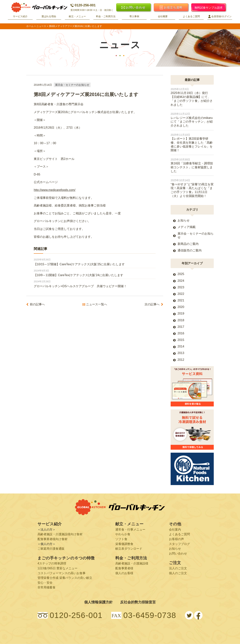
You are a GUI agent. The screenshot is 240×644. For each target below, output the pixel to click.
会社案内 (175, 530)
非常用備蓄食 (46, 587)
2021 (181, 300)
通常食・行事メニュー (130, 530)
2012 (181, 360)
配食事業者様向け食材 (52, 539)
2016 (181, 333)
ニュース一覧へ (97, 304)
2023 (181, 287)
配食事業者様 (124, 568)
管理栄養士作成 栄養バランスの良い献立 (65, 578)
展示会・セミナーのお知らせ (72, 85)
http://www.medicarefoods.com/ (55, 190)
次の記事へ (152, 304)
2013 (181, 353)
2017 (181, 327)
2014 (181, 346)
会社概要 (163, 16)
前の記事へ (37, 304)
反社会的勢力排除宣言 (138, 602)
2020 (181, 307)
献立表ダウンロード (129, 549)
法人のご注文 (178, 568)
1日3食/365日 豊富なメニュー (57, 568)
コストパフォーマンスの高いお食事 (61, 573)
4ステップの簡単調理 (52, 563)
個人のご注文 (178, 573)
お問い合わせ (178, 553)
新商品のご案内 (188, 244)
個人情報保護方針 (98, 602)
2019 (181, 313)
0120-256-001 (83, 5)
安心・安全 (45, 583)
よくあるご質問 (191, 16)
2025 (181, 274)
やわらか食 (123, 534)
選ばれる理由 (49, 16)
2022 (181, 294)
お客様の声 (176, 539)
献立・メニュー (77, 16)
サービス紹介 (20, 16)
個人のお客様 (124, 573)
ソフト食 (121, 539)
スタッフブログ (179, 544)
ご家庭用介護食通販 (51, 549)
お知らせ (184, 220)
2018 (181, 320)
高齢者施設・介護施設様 (132, 563)
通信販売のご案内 (190, 250)
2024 (181, 281)
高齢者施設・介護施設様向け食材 (60, 534)
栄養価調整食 (124, 544)
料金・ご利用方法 (106, 16)
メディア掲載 (187, 227)
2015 (181, 340)
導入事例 (134, 16)
